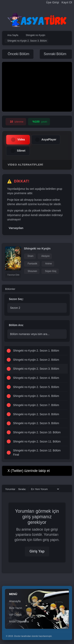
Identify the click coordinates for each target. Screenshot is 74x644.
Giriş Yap (37, 551)
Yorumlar (10, 489)
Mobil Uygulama (19, 622)
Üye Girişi (53, 2)
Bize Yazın (16, 608)
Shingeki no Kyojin (37, 248)
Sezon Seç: (16, 299)
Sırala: (22, 489)
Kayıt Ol (67, 2)
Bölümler (10, 289)
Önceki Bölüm (19, 54)
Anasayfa (15, 601)
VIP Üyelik (15, 615)
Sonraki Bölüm (55, 54)
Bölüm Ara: (16, 325)
